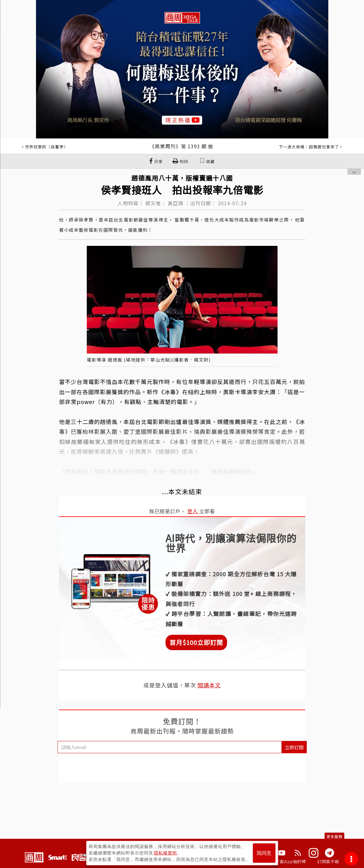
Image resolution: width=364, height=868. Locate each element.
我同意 (264, 853)
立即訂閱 (294, 747)
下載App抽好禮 (291, 862)
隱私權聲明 (165, 853)
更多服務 (334, 836)
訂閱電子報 (328, 862)
